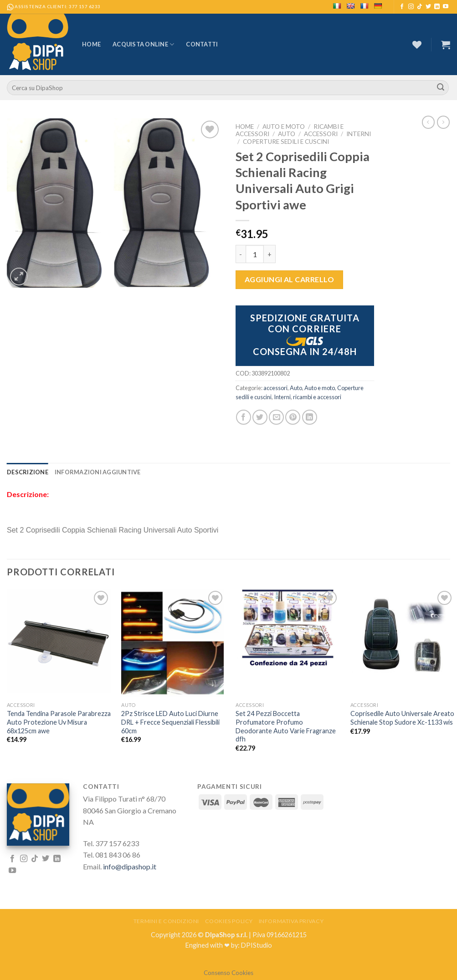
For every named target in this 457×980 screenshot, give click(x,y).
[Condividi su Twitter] (260, 417)
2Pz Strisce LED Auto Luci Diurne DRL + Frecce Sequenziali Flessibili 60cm (170, 722)
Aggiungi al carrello (290, 279)
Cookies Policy (229, 921)
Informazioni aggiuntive (98, 472)
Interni (359, 134)
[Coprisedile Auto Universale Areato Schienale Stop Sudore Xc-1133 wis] (403, 633)
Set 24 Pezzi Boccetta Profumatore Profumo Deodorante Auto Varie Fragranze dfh (286, 726)
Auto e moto (284, 127)
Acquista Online (143, 44)
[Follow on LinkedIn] (437, 7)
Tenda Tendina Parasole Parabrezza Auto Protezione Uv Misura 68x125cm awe (59, 722)
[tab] (28, 472)
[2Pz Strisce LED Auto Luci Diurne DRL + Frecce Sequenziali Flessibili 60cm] (173, 643)
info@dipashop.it (130, 866)
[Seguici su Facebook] (402, 7)
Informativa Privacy (291, 921)
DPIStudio (257, 945)
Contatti (202, 44)
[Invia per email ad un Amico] (276, 417)
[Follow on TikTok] (420, 7)
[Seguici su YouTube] (446, 7)
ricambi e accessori (317, 397)
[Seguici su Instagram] (411, 7)
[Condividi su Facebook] (244, 417)
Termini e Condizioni (166, 921)
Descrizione (28, 472)
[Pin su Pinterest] (293, 417)
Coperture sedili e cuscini (286, 142)
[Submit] (441, 88)
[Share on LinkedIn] (310, 417)
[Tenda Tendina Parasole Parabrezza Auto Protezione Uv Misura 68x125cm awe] (59, 641)
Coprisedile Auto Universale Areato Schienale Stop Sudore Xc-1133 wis (402, 718)
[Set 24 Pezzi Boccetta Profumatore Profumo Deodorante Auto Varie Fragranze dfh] (288, 629)
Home (91, 44)
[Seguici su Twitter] (428, 7)
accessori (321, 134)
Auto (287, 134)
